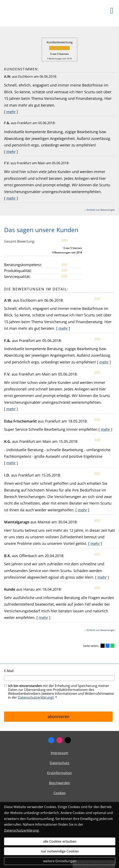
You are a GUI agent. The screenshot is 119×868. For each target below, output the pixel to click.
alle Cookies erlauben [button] (60, 841)
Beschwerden (59, 783)
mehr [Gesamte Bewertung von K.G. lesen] (11, 463)
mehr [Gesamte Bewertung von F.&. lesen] (11, 152)
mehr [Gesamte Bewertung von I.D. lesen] (82, 510)
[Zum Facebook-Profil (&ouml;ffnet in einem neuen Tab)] (51, 740)
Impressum (59, 753)
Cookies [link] (60, 793)
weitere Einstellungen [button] (60, 861)
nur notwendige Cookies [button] (60, 851)
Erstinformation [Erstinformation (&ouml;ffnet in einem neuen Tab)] (59, 773)
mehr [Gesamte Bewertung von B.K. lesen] (102, 577)
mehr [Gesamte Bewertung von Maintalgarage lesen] (95, 543)
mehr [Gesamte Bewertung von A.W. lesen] (11, 112)
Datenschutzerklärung (35, 697)
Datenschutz (59, 763)
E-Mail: (9, 671)
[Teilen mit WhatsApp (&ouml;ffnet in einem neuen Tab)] (112, 646)
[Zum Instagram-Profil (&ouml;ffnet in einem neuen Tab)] (59, 740)
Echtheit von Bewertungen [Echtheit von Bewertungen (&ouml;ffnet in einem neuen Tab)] (101, 210)
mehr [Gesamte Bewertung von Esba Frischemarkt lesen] (105, 429)
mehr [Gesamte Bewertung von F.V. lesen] (11, 198)
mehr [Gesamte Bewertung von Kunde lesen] (43, 617)
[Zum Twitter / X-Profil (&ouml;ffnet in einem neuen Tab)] (68, 740)
